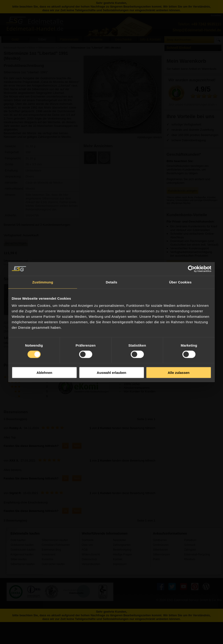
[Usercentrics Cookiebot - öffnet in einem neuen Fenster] (191, 269)
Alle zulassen (179, 373)
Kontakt (118, 559)
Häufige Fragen (122, 554)
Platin (156, 559)
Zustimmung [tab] (43, 282)
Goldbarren (160, 540)
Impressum (120, 564)
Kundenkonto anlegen (183, 191)
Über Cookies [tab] (180, 282)
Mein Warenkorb (186, 61)
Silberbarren (160, 550)
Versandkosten (91, 564)
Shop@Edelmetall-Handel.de (197, 30)
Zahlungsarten (122, 545)
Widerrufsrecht (91, 554)
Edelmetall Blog (51, 550)
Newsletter (119, 540)
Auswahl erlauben (111, 373)
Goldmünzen (161, 545)
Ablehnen (44, 373)
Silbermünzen (161, 554)
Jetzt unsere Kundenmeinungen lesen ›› (193, 105)
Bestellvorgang (122, 550)
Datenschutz (89, 559)
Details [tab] (111, 282)
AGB (85, 550)
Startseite (88, 540)
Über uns (87, 545)
